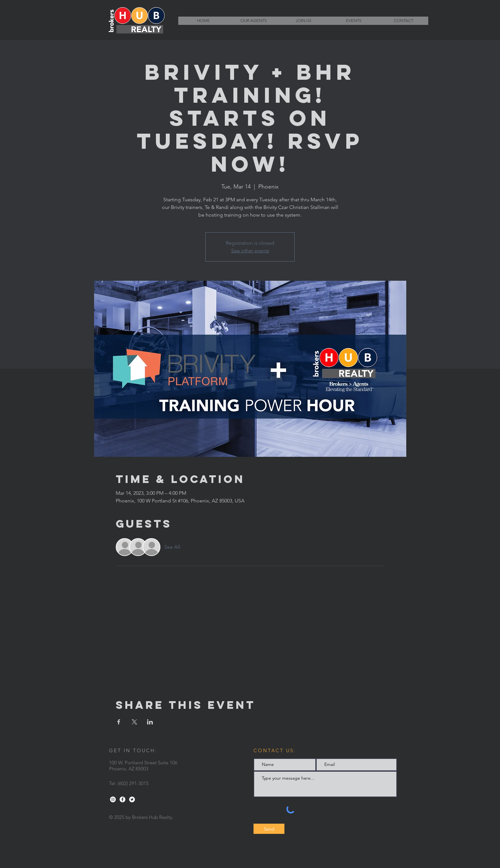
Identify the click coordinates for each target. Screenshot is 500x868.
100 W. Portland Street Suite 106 (143, 763)
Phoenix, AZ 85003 (129, 769)
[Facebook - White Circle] (122, 799)
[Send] (269, 829)
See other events (250, 251)
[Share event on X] (134, 722)
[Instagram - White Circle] (113, 799)
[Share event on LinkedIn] (150, 722)
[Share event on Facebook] (119, 722)
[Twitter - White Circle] (132, 799)
